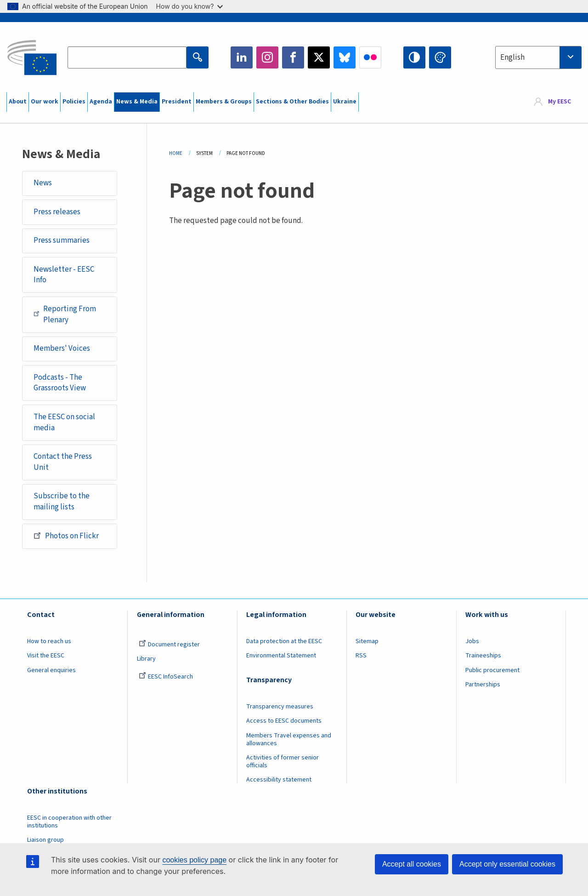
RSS (361, 656)
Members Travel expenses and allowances (289, 739)
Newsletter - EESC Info (64, 275)
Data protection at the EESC (284, 641)
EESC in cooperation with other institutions (69, 822)
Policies (74, 102)
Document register (169, 645)
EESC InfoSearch (166, 677)
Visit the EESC (46, 656)
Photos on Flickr (66, 536)
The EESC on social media (64, 422)
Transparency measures (280, 707)
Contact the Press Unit (63, 462)
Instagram (267, 57)
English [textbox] (512, 57)
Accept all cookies (412, 864)
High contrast (414, 57)
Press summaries (62, 240)
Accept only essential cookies (507, 864)
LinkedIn (242, 57)
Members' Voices (62, 348)
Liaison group (45, 840)
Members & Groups (224, 102)
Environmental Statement (281, 656)
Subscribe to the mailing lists (62, 502)
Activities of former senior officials (283, 762)
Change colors (440, 57)
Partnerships (483, 685)
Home (176, 153)
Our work (45, 102)
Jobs (472, 641)
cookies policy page (194, 860)
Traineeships (483, 656)
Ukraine (345, 102)
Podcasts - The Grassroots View (60, 383)
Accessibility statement (279, 780)
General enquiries (51, 670)
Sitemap (367, 641)
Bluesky (345, 57)
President (177, 102)
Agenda (101, 102)
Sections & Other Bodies (292, 102)
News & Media (137, 102)
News (43, 183)
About (18, 102)
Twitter (319, 57)
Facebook (293, 57)
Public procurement (492, 670)
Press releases (57, 212)
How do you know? (190, 6)
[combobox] (538, 57)
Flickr (370, 57)
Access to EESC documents (284, 721)
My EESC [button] (560, 102)
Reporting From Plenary (65, 314)
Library (146, 659)
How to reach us (49, 641)
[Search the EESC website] (127, 57)
